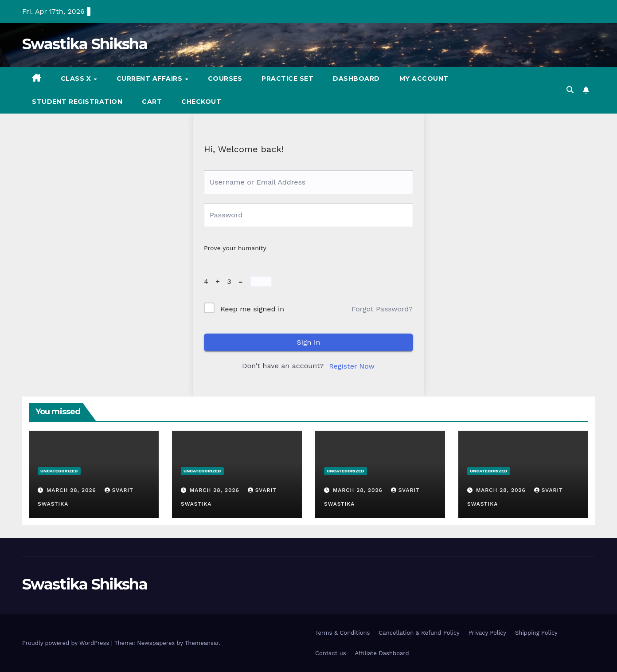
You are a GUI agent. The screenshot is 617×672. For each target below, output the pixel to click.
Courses (225, 79)
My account (424, 79)
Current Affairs (150, 79)
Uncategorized (59, 471)
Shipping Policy (536, 633)
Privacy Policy (487, 633)
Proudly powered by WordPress (67, 643)
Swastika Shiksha (85, 44)
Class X (77, 79)
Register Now (352, 366)
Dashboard (356, 79)
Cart (152, 102)
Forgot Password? (382, 309)
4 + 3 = (226, 281)
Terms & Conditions (342, 633)
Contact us (331, 653)
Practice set (287, 79)
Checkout (201, 102)
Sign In (309, 342)
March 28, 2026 (72, 490)
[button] (570, 90)
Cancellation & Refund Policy (419, 633)
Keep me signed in (252, 309)
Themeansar (202, 643)
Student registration (77, 102)
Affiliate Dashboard (382, 653)
